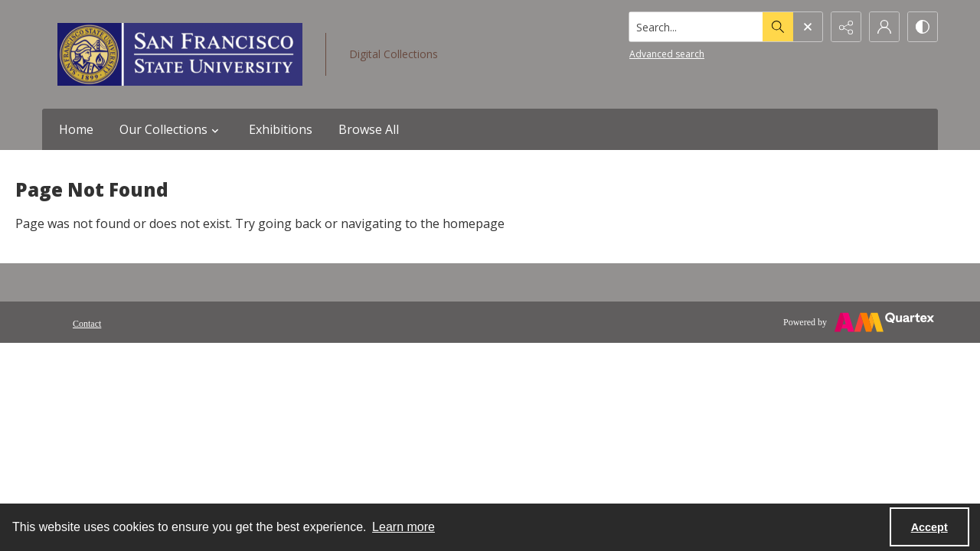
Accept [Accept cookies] (929, 527)
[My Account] (884, 27)
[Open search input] (808, 27)
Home (76, 129)
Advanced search (667, 54)
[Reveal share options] (846, 27)
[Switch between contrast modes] (923, 27)
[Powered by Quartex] (859, 322)
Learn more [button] (403, 527)
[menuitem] (87, 322)
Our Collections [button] (171, 129)
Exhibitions (281, 129)
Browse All (369, 129)
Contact (87, 324)
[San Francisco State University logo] (180, 54)
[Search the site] (696, 27)
